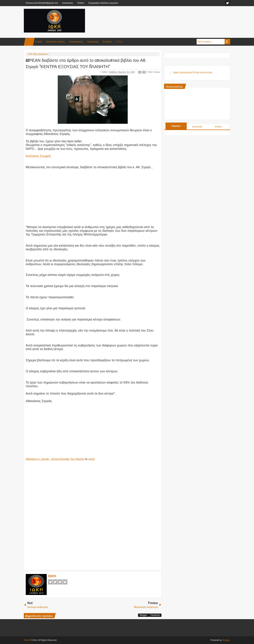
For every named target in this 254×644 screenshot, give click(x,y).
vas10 (91, 459)
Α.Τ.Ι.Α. (119, 42)
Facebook (50, 582)
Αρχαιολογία (93, 42)
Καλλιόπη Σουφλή (39, 156)
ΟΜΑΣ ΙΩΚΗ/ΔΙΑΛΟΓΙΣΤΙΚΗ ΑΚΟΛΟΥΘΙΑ (193, 73)
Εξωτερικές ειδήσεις (56, 42)
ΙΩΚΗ (105, 72)
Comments (197, 127)
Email (156, 72)
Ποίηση (81, 3)
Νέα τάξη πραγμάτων (39, 54)
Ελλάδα (39, 42)
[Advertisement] (167, 17)
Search (227, 42)
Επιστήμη (107, 42)
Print (149, 72)
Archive (218, 127)
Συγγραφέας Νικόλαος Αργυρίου (103, 3)
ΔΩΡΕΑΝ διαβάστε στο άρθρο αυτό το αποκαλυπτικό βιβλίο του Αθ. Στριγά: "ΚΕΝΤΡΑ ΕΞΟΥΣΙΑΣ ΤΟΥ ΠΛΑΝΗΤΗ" (86, 63)
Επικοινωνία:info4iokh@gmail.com (42, 3)
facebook (228, 3)
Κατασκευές (68, 3)
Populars (176, 126)
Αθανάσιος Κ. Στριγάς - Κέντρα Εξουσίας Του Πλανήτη (55, 459)
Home (29, 42)
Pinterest (65, 582)
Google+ (60, 582)
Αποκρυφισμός (76, 42)
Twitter (55, 582)
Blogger (143, 615)
